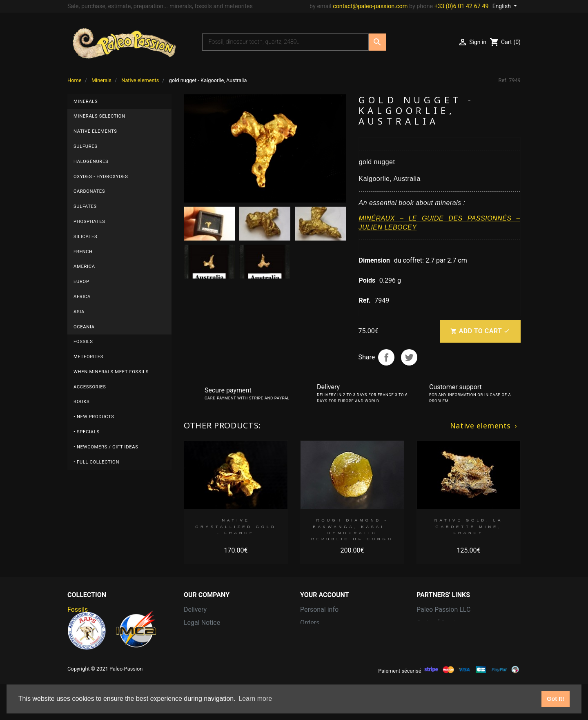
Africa (82, 297)
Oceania (84, 327)
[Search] (285, 42)
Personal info (319, 610)
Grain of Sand (436, 623)
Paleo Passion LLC (443, 610)
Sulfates (85, 206)
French (83, 252)
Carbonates (89, 191)
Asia (79, 312)
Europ (81, 282)
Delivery (195, 610)
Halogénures (91, 162)
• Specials (87, 432)
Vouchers (314, 662)
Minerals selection (99, 116)
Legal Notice (202, 623)
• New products (94, 417)
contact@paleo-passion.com (370, 6)
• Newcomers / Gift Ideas (106, 447)
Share (386, 357)
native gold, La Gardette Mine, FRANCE (469, 526)
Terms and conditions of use (225, 636)
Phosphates (89, 222)
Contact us (199, 649)
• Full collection (96, 462)
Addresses (316, 649)
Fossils (83, 342)
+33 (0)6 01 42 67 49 (462, 6)
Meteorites (88, 357)
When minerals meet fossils (111, 372)
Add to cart (480, 331)
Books (81, 402)
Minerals (86, 101)
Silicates (85, 237)
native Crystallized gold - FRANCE (236, 526)
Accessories (90, 387)
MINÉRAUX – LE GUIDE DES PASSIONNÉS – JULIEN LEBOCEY (440, 223)
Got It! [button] (555, 699)
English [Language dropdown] (502, 6)
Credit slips (316, 636)
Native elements (95, 131)
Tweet (409, 357)
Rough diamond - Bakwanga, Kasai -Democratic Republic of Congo (352, 529)
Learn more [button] (255, 699)
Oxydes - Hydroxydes (101, 177)
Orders (310, 623)
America (84, 266)
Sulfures (86, 146)
